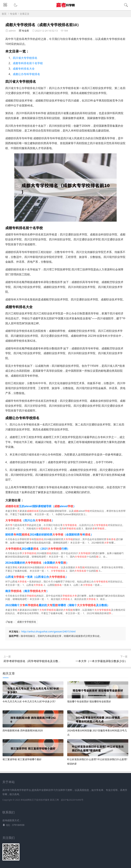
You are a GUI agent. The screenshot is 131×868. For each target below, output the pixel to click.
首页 (4, 14)
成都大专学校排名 (27, 622)
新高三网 (54, 800)
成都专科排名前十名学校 (28, 63)
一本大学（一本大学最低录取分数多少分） (101, 661)
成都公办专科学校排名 (26, 74)
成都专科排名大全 (24, 69)
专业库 (13, 14)
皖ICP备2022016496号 (72, 800)
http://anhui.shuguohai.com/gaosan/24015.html (48, 631)
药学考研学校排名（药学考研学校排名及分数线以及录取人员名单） (45, 661)
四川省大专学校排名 (25, 58)
